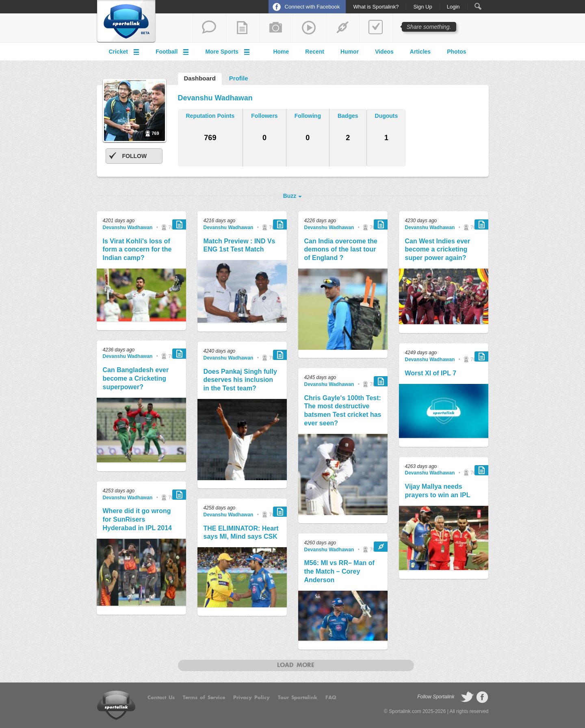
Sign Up (422, 7)
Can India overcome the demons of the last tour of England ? (341, 250)
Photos (456, 52)
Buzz (290, 196)
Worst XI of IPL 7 (431, 373)
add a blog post (243, 28)
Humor (350, 52)
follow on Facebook (482, 697)
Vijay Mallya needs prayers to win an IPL (438, 491)
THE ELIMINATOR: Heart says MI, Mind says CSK (241, 533)
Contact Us (161, 698)
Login (453, 7)
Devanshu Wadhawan (128, 227)
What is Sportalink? (376, 7)
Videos (384, 52)
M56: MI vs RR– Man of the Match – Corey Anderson (339, 571)
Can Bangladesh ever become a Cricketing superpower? (136, 378)
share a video (309, 28)
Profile (239, 78)
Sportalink (126, 22)
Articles (420, 52)
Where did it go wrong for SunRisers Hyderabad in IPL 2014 (137, 519)
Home (281, 52)
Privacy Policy (251, 698)
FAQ (331, 698)
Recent (315, 52)
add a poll (376, 28)
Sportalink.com (405, 711)
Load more (296, 665)
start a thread (209, 28)
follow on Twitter (467, 697)
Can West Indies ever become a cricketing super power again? (438, 250)
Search (478, 6)
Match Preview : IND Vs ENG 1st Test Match (239, 245)
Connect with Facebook (312, 7)
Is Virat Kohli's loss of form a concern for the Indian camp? (137, 250)
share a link (342, 28)
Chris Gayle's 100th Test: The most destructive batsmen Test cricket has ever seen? (343, 411)
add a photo (276, 28)
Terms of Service (204, 698)
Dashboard (200, 78)
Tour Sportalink (298, 698)
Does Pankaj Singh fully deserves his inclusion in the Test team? (240, 380)
